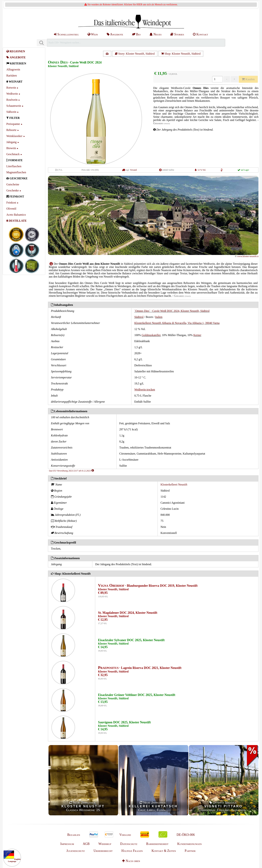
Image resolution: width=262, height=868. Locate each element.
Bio (136, 34)
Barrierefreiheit (157, 844)
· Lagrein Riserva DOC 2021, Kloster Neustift (140, 668)
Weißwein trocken (145, 390)
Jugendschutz (76, 851)
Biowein (11, 148)
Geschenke (13, 190)
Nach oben (131, 861)
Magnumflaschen (16, 172)
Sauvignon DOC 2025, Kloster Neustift (124, 722)
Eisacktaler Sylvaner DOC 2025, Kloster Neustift (131, 640)
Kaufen (248, 79)
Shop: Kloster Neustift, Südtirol (181, 54)
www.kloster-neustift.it (248, 256)
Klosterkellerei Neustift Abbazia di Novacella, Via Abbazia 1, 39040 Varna (177, 323)
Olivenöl (11, 209)
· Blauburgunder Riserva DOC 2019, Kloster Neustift (148, 586)
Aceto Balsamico (16, 215)
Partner (190, 851)
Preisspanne (13, 124)
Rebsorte (11, 130)
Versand (133, 170)
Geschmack (13, 154)
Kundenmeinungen (189, 844)
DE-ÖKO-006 (186, 835)
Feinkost (11, 203)
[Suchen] (41, 43)
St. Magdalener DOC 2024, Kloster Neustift (128, 613)
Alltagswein (13, 69)
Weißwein (12, 94)
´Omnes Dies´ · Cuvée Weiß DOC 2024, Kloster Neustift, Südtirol (172, 311)
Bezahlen (74, 835)
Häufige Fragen (132, 851)
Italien (159, 317)
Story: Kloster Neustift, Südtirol (135, 54)
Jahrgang (11, 142)
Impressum (67, 844)
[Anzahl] (217, 79)
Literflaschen (14, 166)
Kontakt (200, 34)
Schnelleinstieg (66, 34)
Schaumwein (14, 106)
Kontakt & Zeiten (164, 851)
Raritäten (12, 76)
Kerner (197, 335)
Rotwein (11, 88)
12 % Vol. (202, 170)
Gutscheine (13, 184)
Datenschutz (129, 844)
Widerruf (105, 844)
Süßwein (11, 112)
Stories (177, 34)
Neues (155, 34)
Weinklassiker (14, 136)
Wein (93, 34)
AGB (86, 844)
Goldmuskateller (151, 335)
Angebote (115, 34)
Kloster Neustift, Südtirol (63, 66)
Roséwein (12, 100)
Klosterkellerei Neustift (174, 485)
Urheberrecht (103, 851)
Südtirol (139, 317)
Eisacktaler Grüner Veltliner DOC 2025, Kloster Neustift (137, 695)
